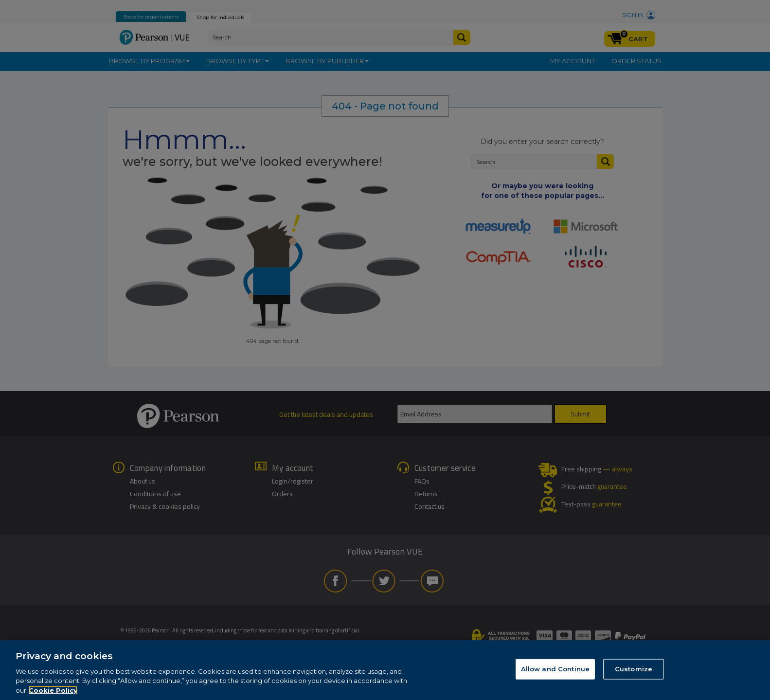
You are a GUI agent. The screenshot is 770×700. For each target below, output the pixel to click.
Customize (634, 677)
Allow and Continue (555, 677)
